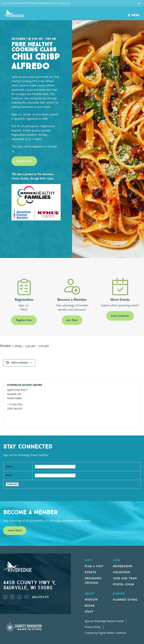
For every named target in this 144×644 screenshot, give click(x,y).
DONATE (119, 594)
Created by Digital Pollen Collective (105, 633)
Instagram (12, 597)
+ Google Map (15, 404)
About (90, 594)
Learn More (15, 531)
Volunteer (122, 572)
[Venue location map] (104, 404)
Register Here (24, 161)
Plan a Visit (94, 566)
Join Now (72, 320)
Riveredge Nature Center (25, 385)
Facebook (5, 597)
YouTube (27, 597)
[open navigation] (134, 13)
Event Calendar (120, 316)
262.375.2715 (40, 597)
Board (90, 606)
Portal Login (123, 584)
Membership (123, 566)
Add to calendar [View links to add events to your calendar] (20, 363)
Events (91, 572)
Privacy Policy (93, 627)
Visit (89, 560)
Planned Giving (125, 600)
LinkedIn (19, 597)
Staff (89, 612)
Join (116, 560)
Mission (91, 600)
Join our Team (125, 578)
